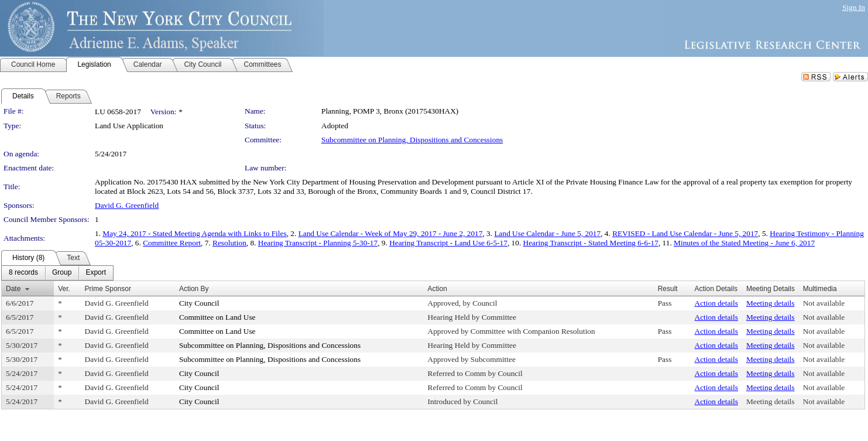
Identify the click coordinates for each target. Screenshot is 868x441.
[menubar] (57, 273)
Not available (824, 303)
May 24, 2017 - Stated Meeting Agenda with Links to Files (194, 233)
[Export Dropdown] (96, 273)
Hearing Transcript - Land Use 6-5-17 (448, 243)
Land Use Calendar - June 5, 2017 (547, 233)
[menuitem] (23, 273)
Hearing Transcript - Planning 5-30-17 (318, 243)
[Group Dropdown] (62, 273)
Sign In (854, 7)
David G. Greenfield (127, 205)
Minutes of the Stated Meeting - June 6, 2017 (744, 243)
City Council (199, 303)
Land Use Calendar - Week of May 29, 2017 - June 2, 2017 (391, 233)
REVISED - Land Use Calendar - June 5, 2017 (685, 233)
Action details (716, 303)
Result (668, 289)
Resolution (229, 243)
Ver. (64, 289)
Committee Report (172, 243)
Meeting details (771, 303)
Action (438, 289)
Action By (194, 289)
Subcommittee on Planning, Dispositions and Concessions (412, 140)
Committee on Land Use (217, 317)
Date (13, 289)
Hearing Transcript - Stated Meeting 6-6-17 (591, 243)
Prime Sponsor (108, 289)
